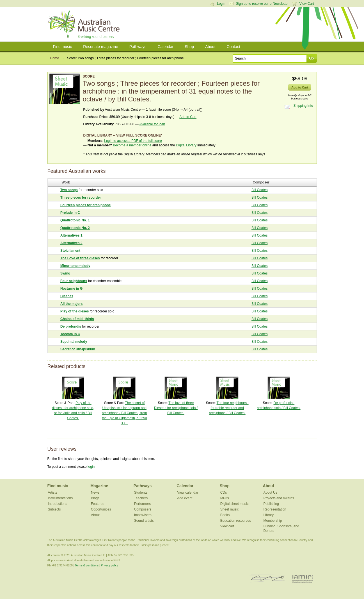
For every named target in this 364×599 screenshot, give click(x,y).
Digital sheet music (234, 504)
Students (141, 493)
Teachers (141, 498)
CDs (224, 493)
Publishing (271, 504)
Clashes (67, 296)
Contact (233, 47)
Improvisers (143, 515)
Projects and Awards (279, 498)
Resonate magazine (101, 47)
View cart (227, 526)
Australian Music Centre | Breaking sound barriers (85, 24)
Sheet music (230, 509)
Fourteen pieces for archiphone (85, 205)
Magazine (99, 486)
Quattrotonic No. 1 (75, 220)
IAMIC (303, 579)
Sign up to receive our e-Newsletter (262, 4)
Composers (143, 509)
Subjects (54, 509)
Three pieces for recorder (81, 198)
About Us (270, 493)
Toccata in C (70, 334)
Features (98, 504)
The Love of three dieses (80, 258)
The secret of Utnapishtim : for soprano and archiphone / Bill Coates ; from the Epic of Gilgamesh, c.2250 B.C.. (124, 413)
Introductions (58, 504)
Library (268, 515)
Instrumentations (60, 498)
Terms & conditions (87, 565)
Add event (185, 498)
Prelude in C (70, 213)
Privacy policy (109, 565)
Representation (275, 509)
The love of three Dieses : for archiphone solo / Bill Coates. (176, 408)
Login (221, 4)
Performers (142, 504)
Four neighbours (74, 281)
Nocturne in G (71, 289)
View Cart (307, 4)
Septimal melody (74, 342)
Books (225, 515)
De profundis (71, 326)
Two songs (69, 190)
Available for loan (152, 124)
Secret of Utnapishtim (78, 349)
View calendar (188, 493)
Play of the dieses (75, 311)
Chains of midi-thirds (77, 319)
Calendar (165, 47)
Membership (273, 521)
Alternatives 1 (71, 235)
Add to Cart (188, 117)
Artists (53, 493)
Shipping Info (303, 106)
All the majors (71, 304)
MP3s (225, 498)
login (91, 467)
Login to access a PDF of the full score (133, 141)
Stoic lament (70, 251)
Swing (65, 273)
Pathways (138, 47)
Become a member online (132, 145)
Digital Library (186, 145)
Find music (63, 47)
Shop (189, 47)
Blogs (95, 498)
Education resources (236, 521)
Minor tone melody (75, 266)
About (210, 47)
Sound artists (144, 521)
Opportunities (101, 509)
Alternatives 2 (71, 243)
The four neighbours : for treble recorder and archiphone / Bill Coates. (229, 408)
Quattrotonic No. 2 (75, 228)
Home (55, 58)
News (95, 493)
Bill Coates (259, 190)
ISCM (267, 579)
